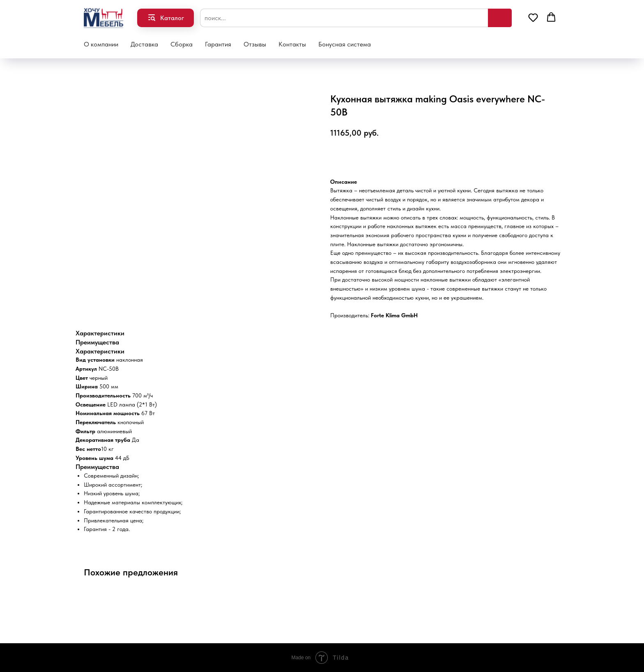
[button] (533, 17)
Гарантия (218, 44)
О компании (101, 44)
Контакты (292, 44)
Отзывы (255, 44)
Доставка (144, 44)
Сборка (182, 44)
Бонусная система (345, 44)
